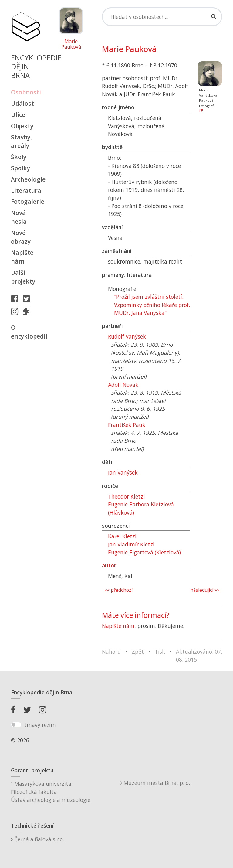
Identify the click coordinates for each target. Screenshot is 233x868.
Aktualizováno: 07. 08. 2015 (199, 655)
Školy (19, 157)
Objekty (22, 126)
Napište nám (22, 257)
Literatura (25, 191)
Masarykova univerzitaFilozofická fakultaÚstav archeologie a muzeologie (51, 792)
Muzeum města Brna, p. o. (155, 783)
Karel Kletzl (122, 536)
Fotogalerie (25, 201)
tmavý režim (40, 725)
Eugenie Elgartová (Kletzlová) (144, 552)
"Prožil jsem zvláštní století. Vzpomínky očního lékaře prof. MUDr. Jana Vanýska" (152, 305)
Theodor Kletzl (126, 496)
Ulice (18, 115)
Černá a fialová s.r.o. (37, 839)
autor (109, 565)
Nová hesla (19, 217)
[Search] (162, 17)
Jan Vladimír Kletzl (131, 544)
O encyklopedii (25, 332)
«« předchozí (119, 590)
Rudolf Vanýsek (127, 336)
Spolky (20, 168)
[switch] (16, 725)
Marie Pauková (71, 44)
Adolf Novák (123, 385)
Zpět (138, 652)
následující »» (205, 590)
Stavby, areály (21, 141)
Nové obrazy (21, 237)
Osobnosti (25, 92)
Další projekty (23, 277)
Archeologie (25, 179)
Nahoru (111, 652)
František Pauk (127, 425)
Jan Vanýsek (123, 472)
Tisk (160, 652)
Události (23, 103)
